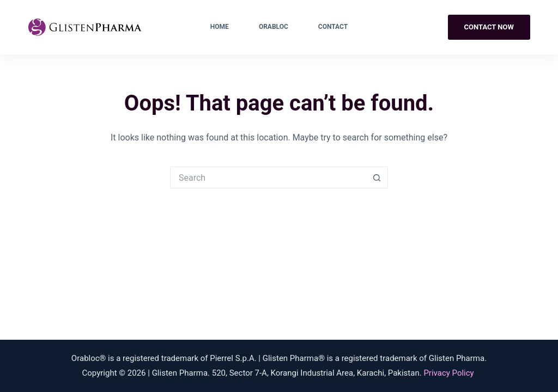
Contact (333, 27)
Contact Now (489, 27)
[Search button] (377, 177)
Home (220, 27)
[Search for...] (268, 177)
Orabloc (274, 27)
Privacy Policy (448, 373)
